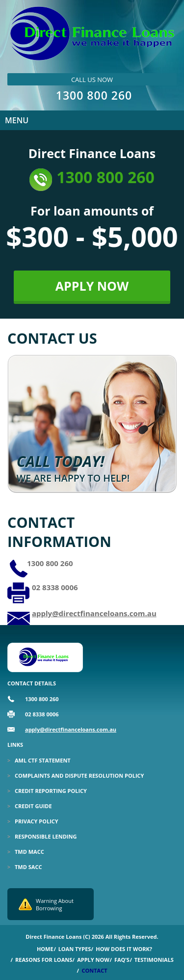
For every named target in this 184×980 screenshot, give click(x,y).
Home (45, 949)
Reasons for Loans (44, 960)
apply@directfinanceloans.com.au (94, 613)
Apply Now (93, 960)
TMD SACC (28, 867)
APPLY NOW (92, 286)
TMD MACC (29, 852)
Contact (94, 970)
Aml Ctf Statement (43, 760)
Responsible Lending (46, 836)
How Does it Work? (124, 949)
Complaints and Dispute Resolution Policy (79, 776)
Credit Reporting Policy (51, 791)
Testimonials (154, 960)
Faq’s (122, 960)
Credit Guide (33, 806)
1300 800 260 (94, 95)
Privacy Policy (37, 821)
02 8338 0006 (55, 587)
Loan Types (75, 949)
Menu (17, 120)
